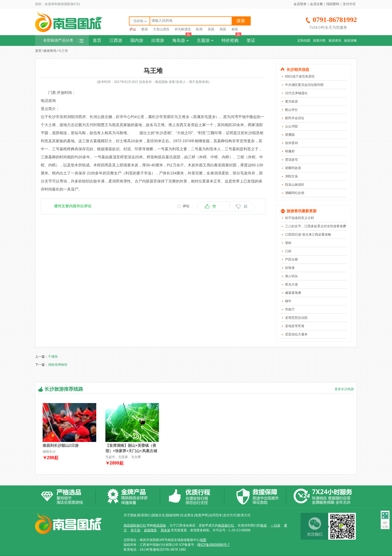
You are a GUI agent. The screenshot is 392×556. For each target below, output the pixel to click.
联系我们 (144, 515)
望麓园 (290, 135)
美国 (211, 29)
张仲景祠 (291, 143)
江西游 (116, 40)
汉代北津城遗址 (296, 93)
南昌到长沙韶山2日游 (61, 445)
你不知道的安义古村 (299, 218)
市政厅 (290, 309)
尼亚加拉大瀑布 (296, 334)
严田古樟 (291, 259)
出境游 (158, 40)
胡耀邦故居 (293, 168)
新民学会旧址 (295, 118)
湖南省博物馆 (58, 365)
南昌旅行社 (226, 525)
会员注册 (316, 4)
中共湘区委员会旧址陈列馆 (304, 85)
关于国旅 (130, 515)
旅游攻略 (350, 41)
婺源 (145, 29)
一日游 (275, 525)
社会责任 (187, 515)
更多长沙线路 (344, 389)
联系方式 (244, 515)
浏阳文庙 (291, 176)
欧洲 (199, 29)
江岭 (288, 251)
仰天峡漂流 (183, 29)
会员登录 (300, 4)
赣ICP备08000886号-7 (213, 545)
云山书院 (291, 126)
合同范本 (216, 515)
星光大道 (291, 284)
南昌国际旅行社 (135, 525)
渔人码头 (291, 276)
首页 (97, 40)
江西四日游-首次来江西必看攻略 (308, 235)
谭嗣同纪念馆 (295, 193)
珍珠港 (290, 268)
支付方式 (349, 4)
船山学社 (291, 110)
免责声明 (201, 515)
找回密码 (333, 4)
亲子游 (135, 530)
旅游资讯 (335, 41)
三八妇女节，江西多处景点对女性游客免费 (316, 226)
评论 (186, 206)
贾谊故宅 (291, 160)
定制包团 (304, 41)
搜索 (241, 21)
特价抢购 (231, 39)
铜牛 (288, 301)
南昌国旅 (160, 525)
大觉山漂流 (161, 29)
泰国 (235, 29)
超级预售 (150, 530)
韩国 (223, 29)
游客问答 (319, 41)
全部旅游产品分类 (63, 40)
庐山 (133, 29)
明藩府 (290, 151)
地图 (203, 540)
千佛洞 (53, 357)
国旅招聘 (173, 515)
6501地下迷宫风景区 (300, 76)
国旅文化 (158, 515)
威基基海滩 (293, 293)
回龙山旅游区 (295, 185)
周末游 (165, 530)
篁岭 (288, 243)
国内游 (137, 40)
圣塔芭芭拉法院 (296, 318)
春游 (264, 525)
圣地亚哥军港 (295, 326)
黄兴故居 (291, 101)
